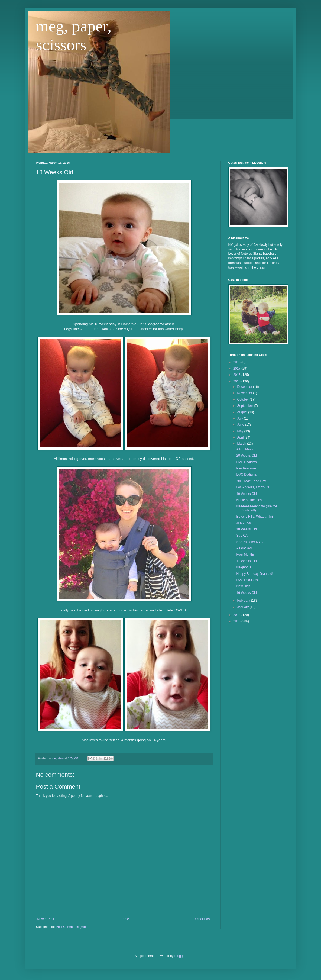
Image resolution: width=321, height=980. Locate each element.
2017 (237, 369)
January (243, 607)
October (243, 399)
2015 (237, 381)
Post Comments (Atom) (73, 927)
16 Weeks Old (246, 593)
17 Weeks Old (246, 561)
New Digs (243, 586)
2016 (237, 375)
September (245, 406)
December (245, 387)
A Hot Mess (244, 449)
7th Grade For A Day (251, 481)
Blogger (180, 956)
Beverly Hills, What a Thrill (255, 517)
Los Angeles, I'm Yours (253, 487)
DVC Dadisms (246, 462)
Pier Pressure (246, 468)
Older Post (203, 919)
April (241, 437)
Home (125, 919)
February (244, 601)
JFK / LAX (244, 523)
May (241, 431)
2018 (237, 362)
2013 (237, 621)
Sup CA (242, 536)
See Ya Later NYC (249, 542)
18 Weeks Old (246, 529)
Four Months (245, 555)
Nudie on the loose (250, 500)
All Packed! (244, 548)
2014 (237, 615)
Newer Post (46, 919)
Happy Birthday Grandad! (254, 574)
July (240, 418)
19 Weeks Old (246, 494)
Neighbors (244, 567)
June (241, 425)
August (243, 412)
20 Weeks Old (246, 456)
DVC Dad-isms (247, 580)
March (242, 444)
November (245, 393)
